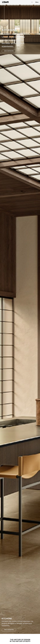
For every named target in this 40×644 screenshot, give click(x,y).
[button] (19, 633)
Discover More (9, 51)
